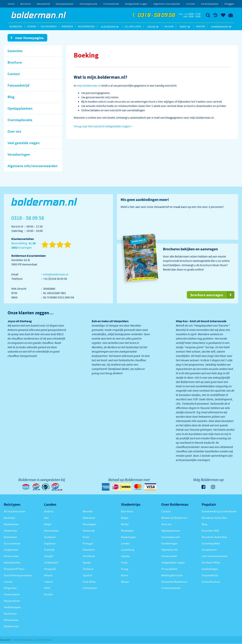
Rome (124, 575)
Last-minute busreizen (215, 556)
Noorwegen (89, 524)
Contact (191, 4)
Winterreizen (11, 620)
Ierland (48, 575)
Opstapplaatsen (65, 4)
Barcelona (127, 511)
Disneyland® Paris (14, 569)
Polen (86, 537)
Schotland (89, 556)
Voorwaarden (169, 556)
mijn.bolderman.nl (89, 85)
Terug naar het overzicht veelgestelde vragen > (103, 126)
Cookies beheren (171, 588)
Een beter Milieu (211, 562)
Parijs (124, 562)
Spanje (87, 562)
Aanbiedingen (221, 27)
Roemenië (88, 550)
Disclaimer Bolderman (174, 582)
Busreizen (16, 26)
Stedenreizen (11, 626)
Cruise (153, 27)
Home (11, 4)
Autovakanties (12, 562)
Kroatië (48, 594)
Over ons (166, 524)
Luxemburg (128, 550)
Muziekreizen (86, 26)
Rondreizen (10, 537)
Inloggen (229, 4)
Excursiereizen (12, 543)
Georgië (49, 556)
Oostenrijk (89, 531)
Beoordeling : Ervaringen (23, 246)
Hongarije (50, 569)
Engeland (50, 543)
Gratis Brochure (211, 582)
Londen (125, 543)
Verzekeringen (169, 543)
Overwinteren (12, 594)
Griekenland (51, 562)
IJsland (48, 582)
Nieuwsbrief (43, 4)
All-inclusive (133, 26)
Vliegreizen (110, 27)
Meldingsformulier (172, 575)
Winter (201, 26)
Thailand (88, 569)
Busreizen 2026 (210, 531)
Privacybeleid (169, 569)
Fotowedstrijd (111, 4)
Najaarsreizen (12, 601)
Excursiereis (49, 26)
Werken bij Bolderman (174, 518)
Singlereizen (11, 550)
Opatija (125, 556)
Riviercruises (11, 556)
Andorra (49, 511)
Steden (31, 26)
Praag (125, 569)
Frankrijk (49, 550)
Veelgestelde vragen (136, 4)
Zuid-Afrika (89, 582)
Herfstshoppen (12, 607)
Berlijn (125, 524)
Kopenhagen (128, 537)
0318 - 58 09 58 (153, 15)
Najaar (169, 26)
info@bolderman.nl (56, 274)
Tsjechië (87, 575)
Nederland (89, 518)
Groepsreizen (209, 550)
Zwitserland (90, 588)
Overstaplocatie (88, 4)
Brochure (26, 4)
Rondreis (67, 26)
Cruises (8, 582)
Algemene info (170, 550)
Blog (204, 524)
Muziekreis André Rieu (214, 518)
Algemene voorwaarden (167, 4)
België (48, 524)
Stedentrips (10, 531)
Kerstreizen (10, 614)
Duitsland (50, 537)
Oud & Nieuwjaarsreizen (18, 575)
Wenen (125, 582)
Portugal (88, 543)
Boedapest (127, 531)
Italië (47, 588)
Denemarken (51, 531)
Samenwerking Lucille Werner (219, 511)
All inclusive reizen (15, 511)
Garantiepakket (210, 4)
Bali (46, 518)
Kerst (185, 27)
